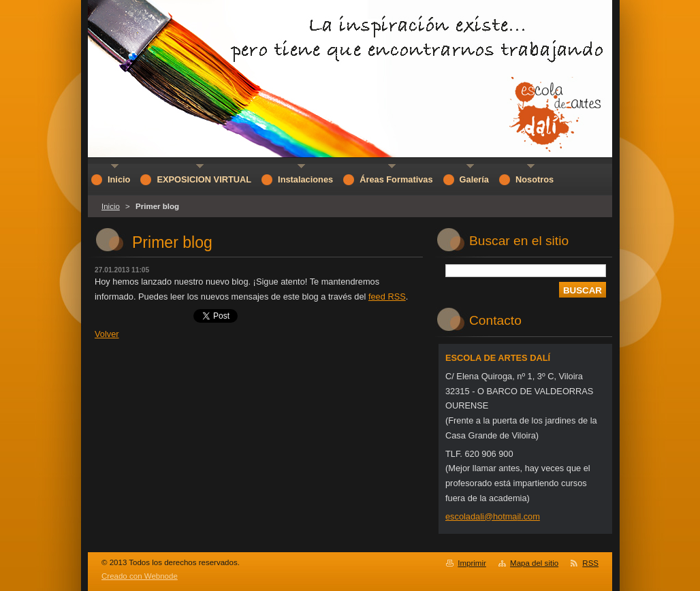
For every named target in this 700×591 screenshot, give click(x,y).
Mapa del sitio (534, 563)
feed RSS (387, 297)
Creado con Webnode (140, 576)
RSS (590, 563)
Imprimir (472, 563)
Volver (107, 334)
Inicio (111, 206)
